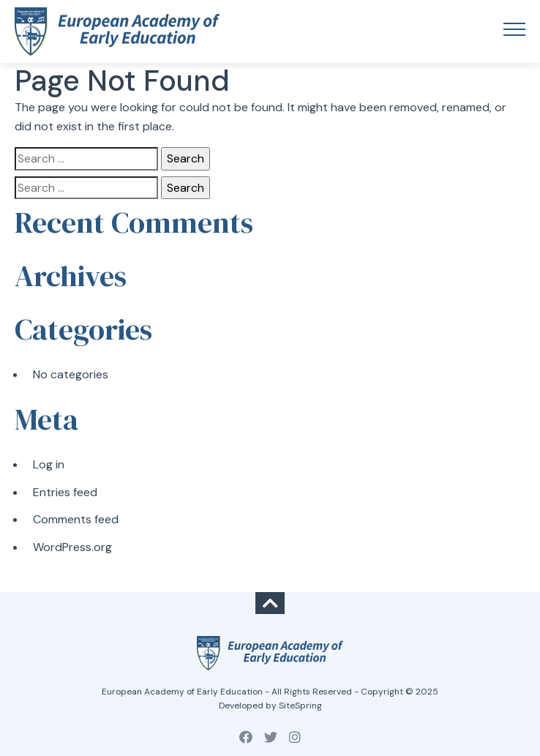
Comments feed (76, 519)
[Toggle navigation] (514, 31)
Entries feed (65, 492)
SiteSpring (300, 706)
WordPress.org (72, 547)
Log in (49, 464)
